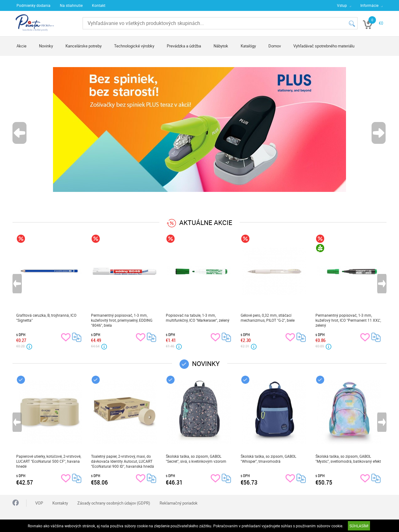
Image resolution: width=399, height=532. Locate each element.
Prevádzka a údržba (184, 46)
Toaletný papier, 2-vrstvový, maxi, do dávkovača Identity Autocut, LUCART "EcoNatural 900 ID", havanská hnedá (123, 461)
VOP (39, 503)
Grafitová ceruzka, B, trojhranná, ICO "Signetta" (46, 318)
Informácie (369, 5)
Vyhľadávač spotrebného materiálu (324, 46)
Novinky (46, 46)
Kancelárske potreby (84, 46)
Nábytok (221, 46)
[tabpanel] (199, 129)
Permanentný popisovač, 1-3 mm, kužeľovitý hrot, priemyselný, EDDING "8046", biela (122, 320)
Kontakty (60, 503)
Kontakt (99, 5)
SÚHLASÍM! (359, 526)
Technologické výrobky (134, 46)
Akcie (22, 46)
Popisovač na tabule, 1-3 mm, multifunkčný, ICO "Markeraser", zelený (198, 318)
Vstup (342, 5)
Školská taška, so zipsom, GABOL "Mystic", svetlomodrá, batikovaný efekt (348, 459)
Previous (20, 133)
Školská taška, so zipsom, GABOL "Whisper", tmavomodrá (268, 459)
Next (379, 133)
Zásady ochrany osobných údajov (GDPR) (114, 503)
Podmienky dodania (34, 5)
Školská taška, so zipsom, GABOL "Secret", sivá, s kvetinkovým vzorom (196, 459)
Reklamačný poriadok (179, 503)
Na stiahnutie (71, 5)
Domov (275, 46)
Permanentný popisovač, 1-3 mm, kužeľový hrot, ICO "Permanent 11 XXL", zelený (348, 320)
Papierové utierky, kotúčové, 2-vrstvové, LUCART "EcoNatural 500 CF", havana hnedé (49, 461)
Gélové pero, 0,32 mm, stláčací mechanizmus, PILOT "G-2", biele (268, 318)
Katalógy (248, 46)
